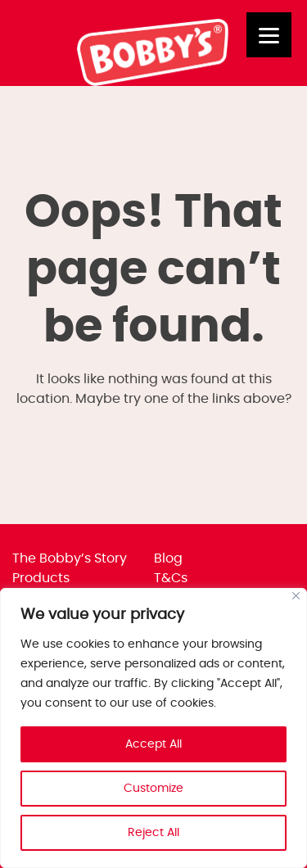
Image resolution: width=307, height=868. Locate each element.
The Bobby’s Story (70, 558)
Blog (168, 558)
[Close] (296, 596)
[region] (153, 728)
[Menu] (269, 35)
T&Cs (171, 578)
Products (41, 578)
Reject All (153, 833)
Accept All (153, 744)
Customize (153, 789)
